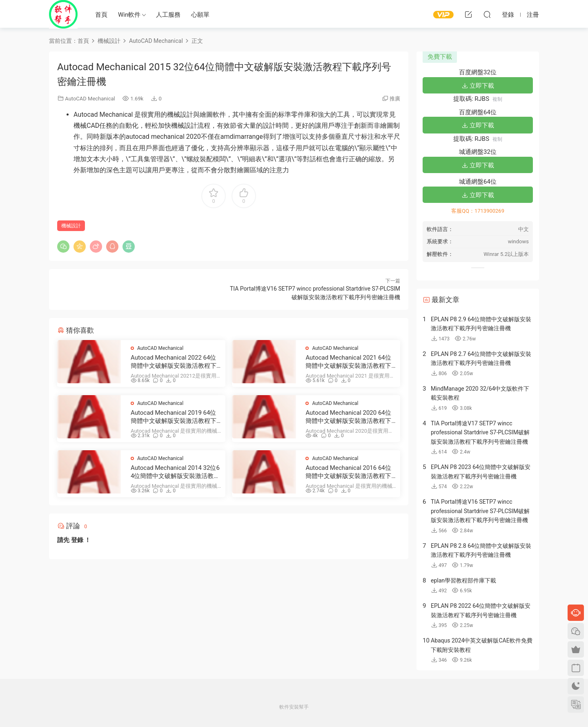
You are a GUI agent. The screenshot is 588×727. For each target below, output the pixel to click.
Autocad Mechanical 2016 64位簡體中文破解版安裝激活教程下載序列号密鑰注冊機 (348, 472)
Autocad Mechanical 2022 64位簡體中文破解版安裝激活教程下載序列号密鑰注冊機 (174, 362)
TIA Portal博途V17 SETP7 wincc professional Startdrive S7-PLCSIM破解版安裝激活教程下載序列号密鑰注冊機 (480, 432)
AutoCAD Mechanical (90, 99)
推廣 (395, 99)
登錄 (77, 540)
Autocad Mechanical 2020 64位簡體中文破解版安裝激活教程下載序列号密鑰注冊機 (348, 417)
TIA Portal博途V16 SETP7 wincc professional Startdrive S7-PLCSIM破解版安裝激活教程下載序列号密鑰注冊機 (480, 511)
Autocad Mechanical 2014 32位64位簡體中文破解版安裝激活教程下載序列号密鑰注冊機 (175, 472)
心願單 (200, 15)
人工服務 (168, 15)
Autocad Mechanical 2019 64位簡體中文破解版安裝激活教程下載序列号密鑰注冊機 (174, 417)
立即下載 (478, 86)
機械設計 (71, 226)
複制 (497, 99)
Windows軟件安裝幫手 (63, 14)
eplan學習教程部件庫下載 (463, 580)
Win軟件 (129, 15)
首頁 (101, 15)
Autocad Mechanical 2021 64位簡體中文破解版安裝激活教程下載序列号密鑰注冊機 (348, 362)
